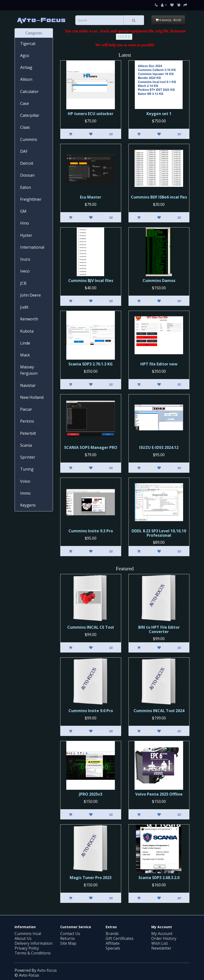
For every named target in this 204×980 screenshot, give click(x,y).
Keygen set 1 (159, 114)
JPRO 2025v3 (91, 794)
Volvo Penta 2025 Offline (159, 794)
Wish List (160, 943)
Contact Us (70, 934)
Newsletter (161, 948)
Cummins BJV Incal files (91, 281)
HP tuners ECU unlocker (91, 114)
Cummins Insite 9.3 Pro (91, 531)
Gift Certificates (120, 938)
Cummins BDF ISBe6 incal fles (159, 197)
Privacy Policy (27, 948)
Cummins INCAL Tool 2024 (159, 711)
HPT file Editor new (159, 364)
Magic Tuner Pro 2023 (91, 878)
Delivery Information (34, 943)
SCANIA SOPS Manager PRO (91, 447)
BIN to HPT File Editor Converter (159, 629)
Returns (68, 938)
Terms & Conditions (33, 953)
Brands (112, 934)
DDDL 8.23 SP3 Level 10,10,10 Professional (159, 533)
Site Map (68, 943)
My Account (162, 934)
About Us (23, 938)
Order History (164, 938)
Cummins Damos (159, 281)
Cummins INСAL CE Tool (91, 627)
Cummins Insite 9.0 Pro (91, 711)
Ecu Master (91, 197)
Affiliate (113, 943)
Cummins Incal (28, 934)
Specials (113, 948)
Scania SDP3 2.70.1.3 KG (91, 364)
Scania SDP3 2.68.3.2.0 (159, 878)
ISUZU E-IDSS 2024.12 (159, 447)
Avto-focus (47, 970)
